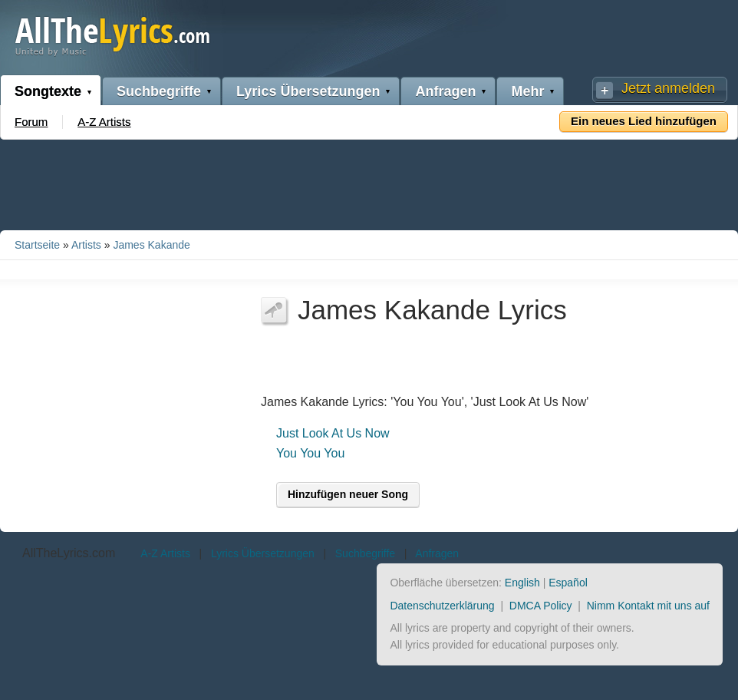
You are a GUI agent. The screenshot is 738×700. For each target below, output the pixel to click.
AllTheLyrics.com (69, 553)
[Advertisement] (369, 182)
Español (568, 583)
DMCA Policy (541, 606)
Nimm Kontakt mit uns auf (648, 606)
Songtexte (48, 91)
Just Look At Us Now (333, 433)
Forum (31, 122)
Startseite (37, 245)
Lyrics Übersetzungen (308, 91)
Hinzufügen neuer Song (348, 494)
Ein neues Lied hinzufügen (644, 121)
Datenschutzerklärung (442, 606)
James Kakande (151, 245)
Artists (86, 245)
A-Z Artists (104, 122)
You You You (310, 453)
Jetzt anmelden (668, 88)
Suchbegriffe (159, 91)
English (522, 583)
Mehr (527, 91)
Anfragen (445, 91)
